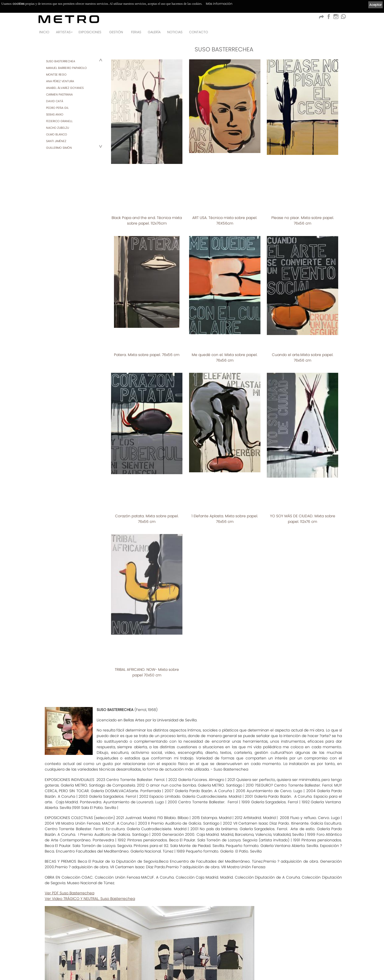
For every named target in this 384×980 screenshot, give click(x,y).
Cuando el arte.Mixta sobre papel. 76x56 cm (303, 290)
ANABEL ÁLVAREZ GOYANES (65, 88)
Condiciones (49, 960)
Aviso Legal (72, 960)
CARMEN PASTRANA (59, 94)
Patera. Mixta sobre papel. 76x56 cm (147, 287)
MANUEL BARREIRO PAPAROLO (66, 68)
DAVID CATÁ (55, 101)
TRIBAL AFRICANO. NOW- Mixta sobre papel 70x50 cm (147, 537)
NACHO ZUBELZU (58, 128)
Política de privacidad (101, 960)
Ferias (136, 32)
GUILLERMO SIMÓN (59, 148)
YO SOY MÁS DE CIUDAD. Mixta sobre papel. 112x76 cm (303, 415)
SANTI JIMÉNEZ (56, 141)
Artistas (63, 32)
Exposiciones (90, 32)
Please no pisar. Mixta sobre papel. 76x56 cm (303, 169)
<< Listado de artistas (192, 927)
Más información (219, 4)
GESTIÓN (116, 32)
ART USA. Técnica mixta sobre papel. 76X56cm (225, 169)
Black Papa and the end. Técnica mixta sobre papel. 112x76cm (147, 169)
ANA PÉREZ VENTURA (60, 81)
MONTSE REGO (56, 75)
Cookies (128, 960)
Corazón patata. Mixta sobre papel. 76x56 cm (147, 415)
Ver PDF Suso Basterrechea (70, 758)
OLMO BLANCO (57, 134)
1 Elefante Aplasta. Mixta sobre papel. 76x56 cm (225, 415)
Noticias (175, 32)
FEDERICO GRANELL (59, 121)
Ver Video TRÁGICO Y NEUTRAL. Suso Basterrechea (90, 763)
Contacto (199, 32)
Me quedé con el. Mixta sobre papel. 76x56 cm (225, 290)
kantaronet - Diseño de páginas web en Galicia (320, 971)
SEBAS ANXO (55, 114)
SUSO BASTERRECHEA (61, 61)
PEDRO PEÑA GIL (57, 108)
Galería (154, 32)
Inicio (44, 32)
